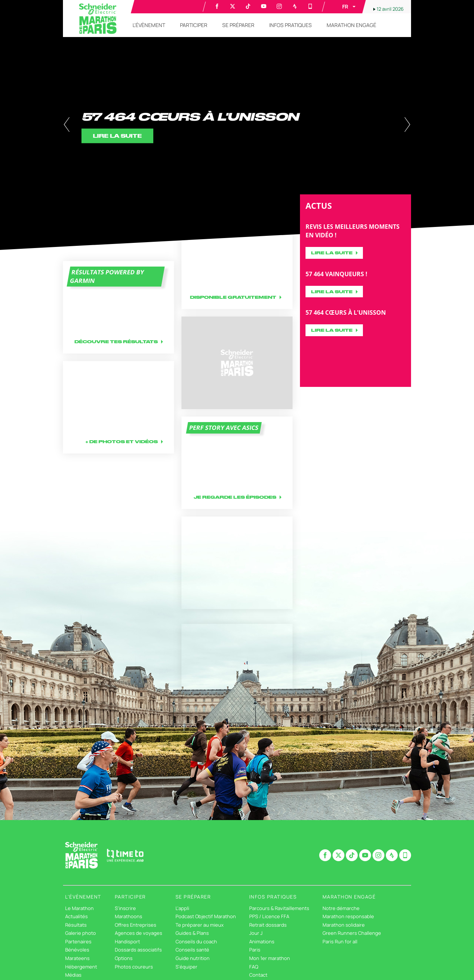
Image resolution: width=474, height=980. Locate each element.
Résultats (76, 925)
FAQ (254, 967)
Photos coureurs (134, 967)
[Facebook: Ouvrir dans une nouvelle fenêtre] (217, 6)
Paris (255, 950)
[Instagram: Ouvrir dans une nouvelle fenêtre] (279, 6)
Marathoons (128, 916)
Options (124, 958)
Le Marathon (79, 908)
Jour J (256, 933)
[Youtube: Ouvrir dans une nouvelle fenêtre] (264, 6)
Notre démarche (341, 908)
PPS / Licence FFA (269, 916)
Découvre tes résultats (116, 342)
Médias (73, 975)
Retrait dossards (268, 925)
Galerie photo (81, 933)
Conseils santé (192, 950)
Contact (258, 975)
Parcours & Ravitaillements (279, 908)
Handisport (127, 941)
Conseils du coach (196, 941)
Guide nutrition (193, 958)
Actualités (76, 916)
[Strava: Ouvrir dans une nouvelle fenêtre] (295, 6)
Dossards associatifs (138, 950)
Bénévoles (77, 950)
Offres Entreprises (136, 925)
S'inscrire (125, 908)
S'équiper (186, 967)
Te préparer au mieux (200, 925)
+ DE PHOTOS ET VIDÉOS (122, 441)
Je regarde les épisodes (235, 497)
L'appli (182, 908)
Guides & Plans (192, 933)
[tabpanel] (237, 125)
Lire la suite (332, 253)
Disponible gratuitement (233, 297)
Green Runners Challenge (352, 933)
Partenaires (78, 941)
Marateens (77, 958)
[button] (344, 7)
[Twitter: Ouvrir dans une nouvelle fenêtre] (233, 6)
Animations (262, 941)
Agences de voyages (138, 933)
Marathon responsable (348, 916)
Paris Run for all (340, 941)
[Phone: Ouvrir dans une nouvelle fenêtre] (310, 6)
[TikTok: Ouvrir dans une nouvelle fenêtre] (248, 6)
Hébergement (81, 967)
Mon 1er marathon (270, 958)
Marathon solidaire (344, 925)
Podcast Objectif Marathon (206, 916)
